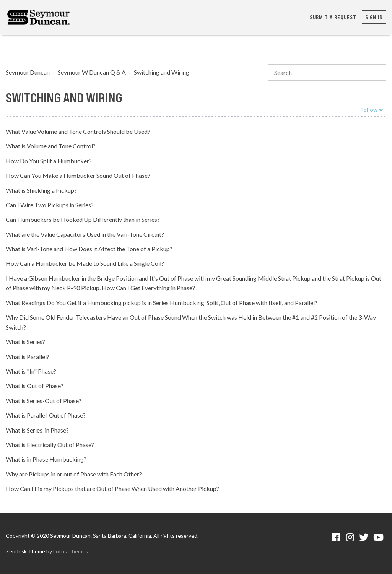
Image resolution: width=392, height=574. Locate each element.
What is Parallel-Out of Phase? (46, 415)
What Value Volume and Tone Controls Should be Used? (78, 131)
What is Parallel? (28, 357)
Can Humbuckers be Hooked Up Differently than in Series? (83, 219)
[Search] (327, 73)
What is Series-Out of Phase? (44, 401)
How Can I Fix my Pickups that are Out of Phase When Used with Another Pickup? (112, 489)
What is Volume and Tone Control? (51, 146)
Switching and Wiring (162, 72)
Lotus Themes (71, 551)
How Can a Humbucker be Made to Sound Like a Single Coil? (85, 263)
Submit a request (333, 17)
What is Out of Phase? (35, 386)
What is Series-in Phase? (37, 430)
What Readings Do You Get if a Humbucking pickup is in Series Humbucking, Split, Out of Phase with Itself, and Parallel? (162, 303)
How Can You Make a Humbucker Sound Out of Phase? (78, 175)
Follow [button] (369, 110)
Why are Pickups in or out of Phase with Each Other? (74, 474)
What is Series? (25, 342)
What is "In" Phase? (31, 371)
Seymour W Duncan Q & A (92, 72)
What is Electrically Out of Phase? (50, 445)
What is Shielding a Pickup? (41, 190)
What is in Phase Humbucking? (46, 459)
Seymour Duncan (28, 72)
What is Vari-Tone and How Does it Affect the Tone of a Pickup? (89, 249)
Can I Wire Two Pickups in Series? (50, 205)
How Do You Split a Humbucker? (49, 161)
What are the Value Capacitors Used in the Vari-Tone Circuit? (85, 234)
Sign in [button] (374, 17)
